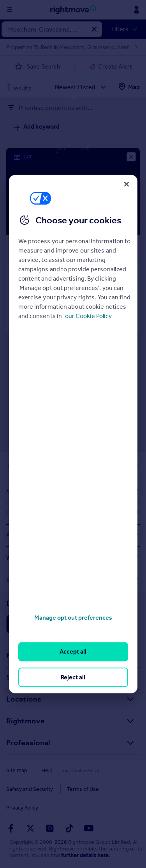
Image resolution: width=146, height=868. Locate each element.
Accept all (73, 651)
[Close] (127, 184)
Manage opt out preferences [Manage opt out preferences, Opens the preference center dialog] (73, 618)
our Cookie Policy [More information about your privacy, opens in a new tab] (88, 316)
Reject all (73, 677)
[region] (73, 434)
